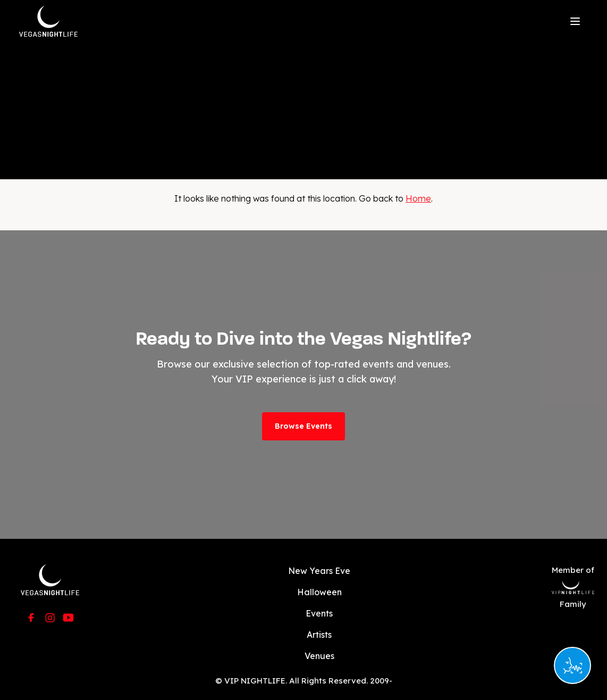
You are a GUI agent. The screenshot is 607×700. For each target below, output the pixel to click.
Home (418, 198)
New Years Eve (319, 571)
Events (319, 613)
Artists (319, 635)
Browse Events (303, 426)
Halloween (319, 592)
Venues (319, 656)
